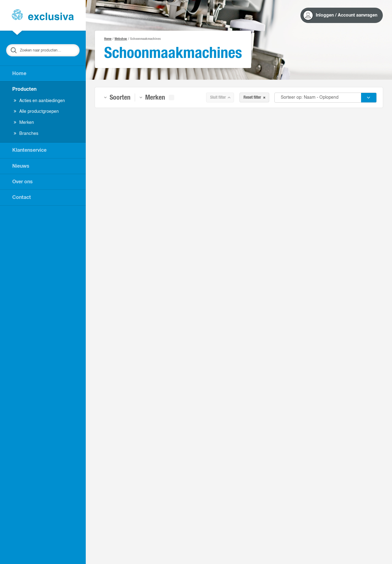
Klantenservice (29, 150)
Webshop (121, 39)
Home (19, 74)
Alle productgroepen (36, 112)
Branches (26, 134)
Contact (22, 197)
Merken (24, 123)
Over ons (23, 182)
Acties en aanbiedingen (39, 101)
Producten (24, 89)
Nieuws (21, 166)
